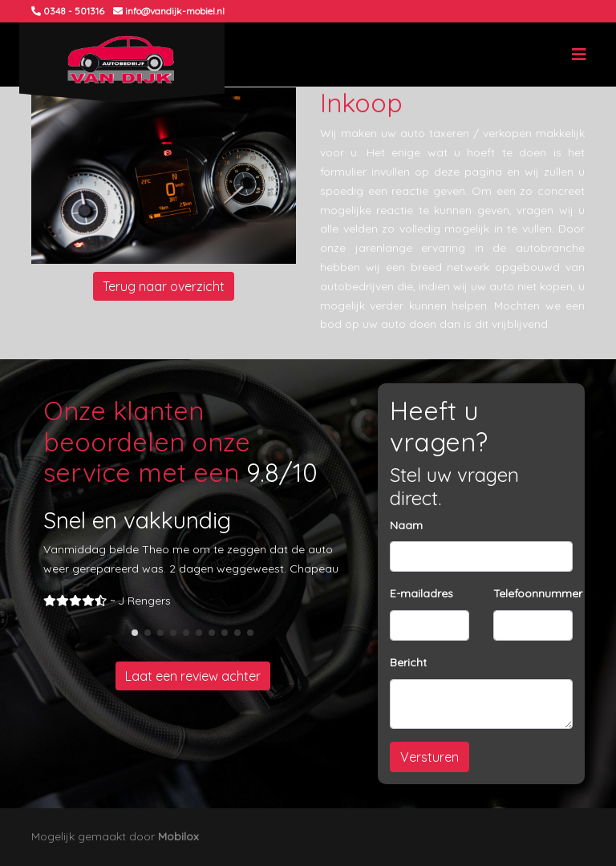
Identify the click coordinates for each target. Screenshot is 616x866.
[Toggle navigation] (579, 55)
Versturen (430, 757)
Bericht (408, 662)
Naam (406, 525)
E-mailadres (421, 593)
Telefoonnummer (538, 593)
